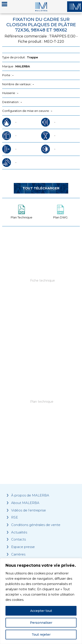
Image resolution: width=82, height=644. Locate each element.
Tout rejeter (41, 635)
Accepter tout (41, 611)
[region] (41, 601)
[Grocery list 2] (41, 411)
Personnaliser (41, 623)
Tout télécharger (41, 188)
